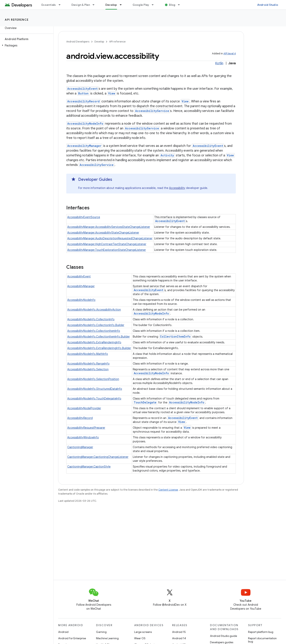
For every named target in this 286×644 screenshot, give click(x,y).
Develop (99, 42)
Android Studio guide (223, 636)
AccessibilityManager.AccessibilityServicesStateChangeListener (109, 227)
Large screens (143, 632)
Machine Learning (107, 638)
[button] (26, 45)
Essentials (49, 5)
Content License (168, 490)
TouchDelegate (145, 402)
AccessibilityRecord (83, 101)
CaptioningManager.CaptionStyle (89, 467)
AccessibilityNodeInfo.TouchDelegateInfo (94, 399)
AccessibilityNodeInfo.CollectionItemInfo (94, 331)
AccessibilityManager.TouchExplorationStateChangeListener (107, 250)
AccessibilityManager (84, 146)
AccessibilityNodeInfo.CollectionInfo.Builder (96, 325)
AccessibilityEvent (82, 89)
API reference (17, 20)
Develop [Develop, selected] (111, 5)
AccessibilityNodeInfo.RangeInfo (88, 364)
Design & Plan (81, 5)
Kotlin (219, 63)
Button (83, 93)
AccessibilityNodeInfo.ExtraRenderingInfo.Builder (99, 348)
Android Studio (268, 5)
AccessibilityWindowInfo (83, 437)
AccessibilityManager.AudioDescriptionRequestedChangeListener (110, 238)
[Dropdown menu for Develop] (122, 5)
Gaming (101, 632)
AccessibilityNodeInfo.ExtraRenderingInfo (94, 342)
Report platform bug (261, 632)
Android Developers (78, 42)
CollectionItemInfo (175, 336)
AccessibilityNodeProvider (84, 408)
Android (63, 632)
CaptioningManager (80, 447)
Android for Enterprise (72, 638)
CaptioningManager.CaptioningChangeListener (98, 457)
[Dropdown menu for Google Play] (154, 5)
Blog (172, 5)
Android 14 (179, 638)
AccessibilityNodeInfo (85, 124)
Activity (167, 155)
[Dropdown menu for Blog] (181, 5)
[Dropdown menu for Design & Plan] (95, 5)
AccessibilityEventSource (84, 217)
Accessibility (177, 188)
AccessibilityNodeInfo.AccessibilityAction (94, 310)
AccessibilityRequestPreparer (86, 428)
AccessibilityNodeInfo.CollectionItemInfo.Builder (99, 337)
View (112, 93)
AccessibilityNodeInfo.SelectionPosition (93, 379)
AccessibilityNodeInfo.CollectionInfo (91, 319)
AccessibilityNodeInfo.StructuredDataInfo (95, 389)
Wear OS (140, 638)
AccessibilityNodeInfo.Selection (88, 369)
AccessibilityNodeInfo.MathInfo (88, 354)
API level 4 (230, 53)
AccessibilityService (152, 111)
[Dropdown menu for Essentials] (61, 5)
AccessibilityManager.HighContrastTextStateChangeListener (107, 244)
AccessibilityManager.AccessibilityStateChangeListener (103, 233)
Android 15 (179, 632)
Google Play (141, 5)
